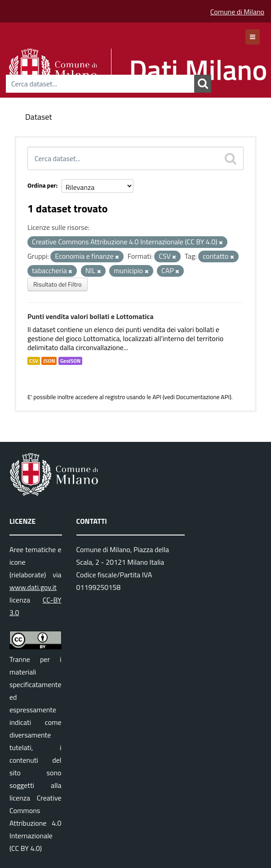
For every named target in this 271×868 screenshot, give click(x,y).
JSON (49, 361)
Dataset (39, 117)
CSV (34, 361)
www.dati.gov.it (33, 587)
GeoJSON (70, 361)
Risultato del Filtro (58, 284)
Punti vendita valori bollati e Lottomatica (91, 316)
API (157, 397)
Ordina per (42, 185)
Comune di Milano (237, 12)
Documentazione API (203, 397)
